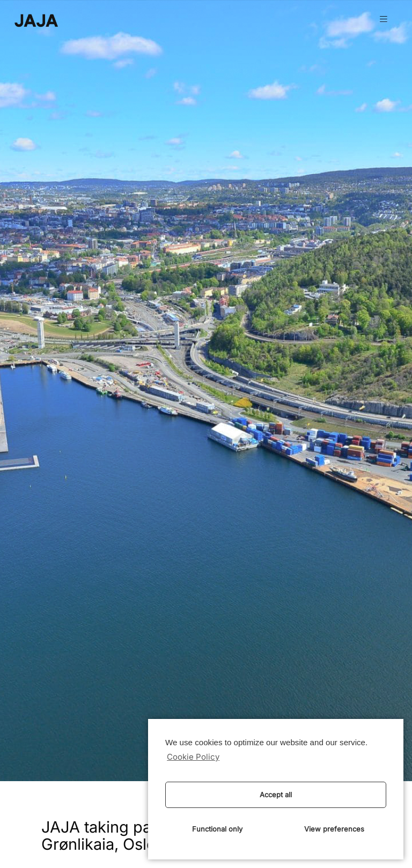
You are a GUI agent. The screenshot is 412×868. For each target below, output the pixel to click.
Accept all (276, 795)
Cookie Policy (193, 757)
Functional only (217, 829)
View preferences (334, 829)
